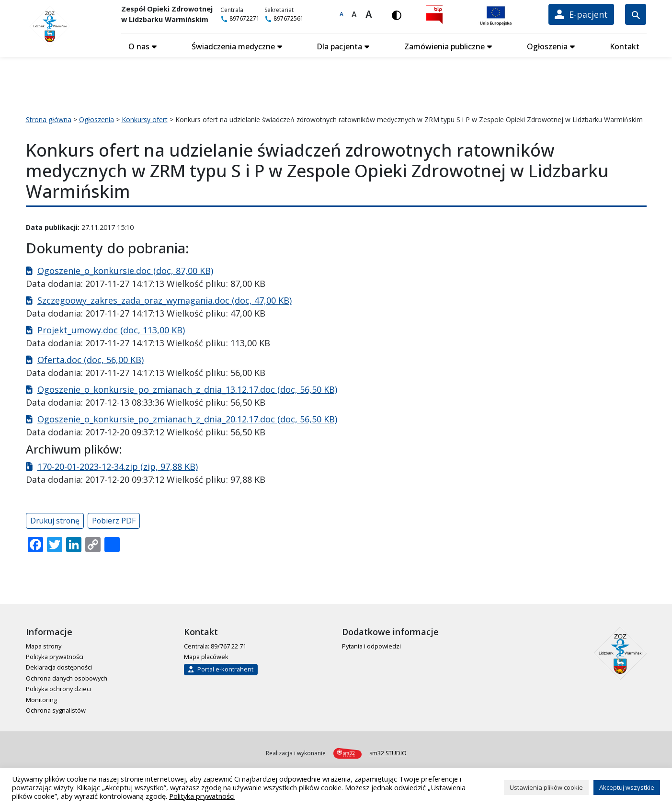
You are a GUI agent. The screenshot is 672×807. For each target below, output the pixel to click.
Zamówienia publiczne (444, 45)
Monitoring (41, 698)
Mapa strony (44, 644)
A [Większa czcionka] (356, 14)
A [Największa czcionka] (371, 14)
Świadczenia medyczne (233, 45)
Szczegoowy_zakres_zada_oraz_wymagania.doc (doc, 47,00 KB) (165, 298)
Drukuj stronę (55, 519)
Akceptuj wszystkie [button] (627, 787)
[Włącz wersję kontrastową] (399, 14)
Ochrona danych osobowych (67, 676)
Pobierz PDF (114, 519)
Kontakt (624, 45)
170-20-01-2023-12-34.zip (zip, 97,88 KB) (118, 465)
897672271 (244, 18)
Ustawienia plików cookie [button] (546, 787)
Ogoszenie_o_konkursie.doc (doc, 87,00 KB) (125, 269)
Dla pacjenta (340, 45)
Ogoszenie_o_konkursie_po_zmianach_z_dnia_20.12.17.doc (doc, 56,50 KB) (187, 417)
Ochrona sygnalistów (56, 708)
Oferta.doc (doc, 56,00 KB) (91, 358)
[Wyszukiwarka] (636, 14)
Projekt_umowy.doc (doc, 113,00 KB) (111, 328)
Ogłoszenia (547, 45)
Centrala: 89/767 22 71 (215, 644)
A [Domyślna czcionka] (343, 14)
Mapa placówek (206, 655)
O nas (139, 45)
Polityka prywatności (55, 655)
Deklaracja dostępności (59, 666)
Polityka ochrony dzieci (58, 687)
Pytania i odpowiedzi (371, 644)
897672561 (288, 18)
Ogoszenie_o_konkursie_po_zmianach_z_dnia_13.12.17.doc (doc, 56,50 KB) (187, 387)
